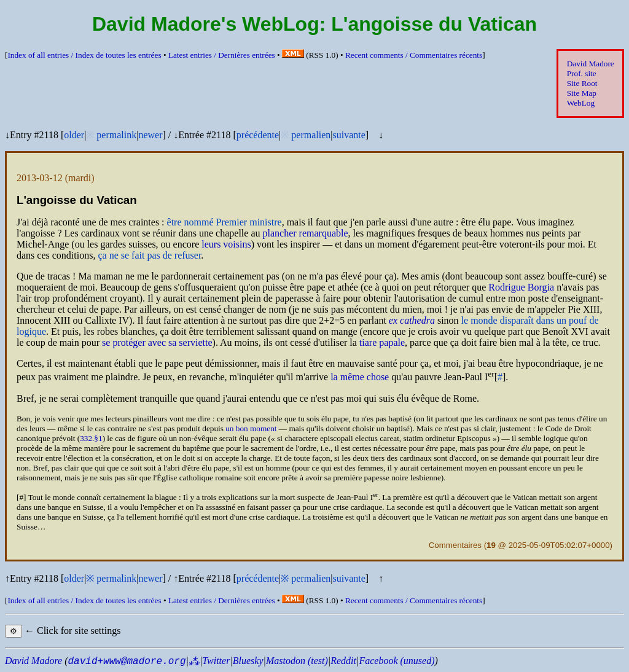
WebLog (581, 103)
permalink (116, 135)
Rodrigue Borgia (521, 287)
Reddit (343, 661)
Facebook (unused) (397, 661)
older (74, 135)
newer (150, 135)
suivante (349, 135)
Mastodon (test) (297, 661)
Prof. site (582, 73)
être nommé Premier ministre (225, 222)
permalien (311, 135)
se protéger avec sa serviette (157, 342)
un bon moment (251, 428)
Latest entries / (222, 55)
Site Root (582, 83)
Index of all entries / (84, 55)
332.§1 (91, 438)
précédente (258, 135)
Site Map (582, 93)
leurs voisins (226, 244)
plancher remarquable (306, 233)
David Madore (591, 64)
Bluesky (248, 661)
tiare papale (382, 342)
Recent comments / (414, 55)
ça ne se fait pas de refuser (149, 255)
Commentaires (455, 545)
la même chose (360, 377)
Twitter (216, 661)
